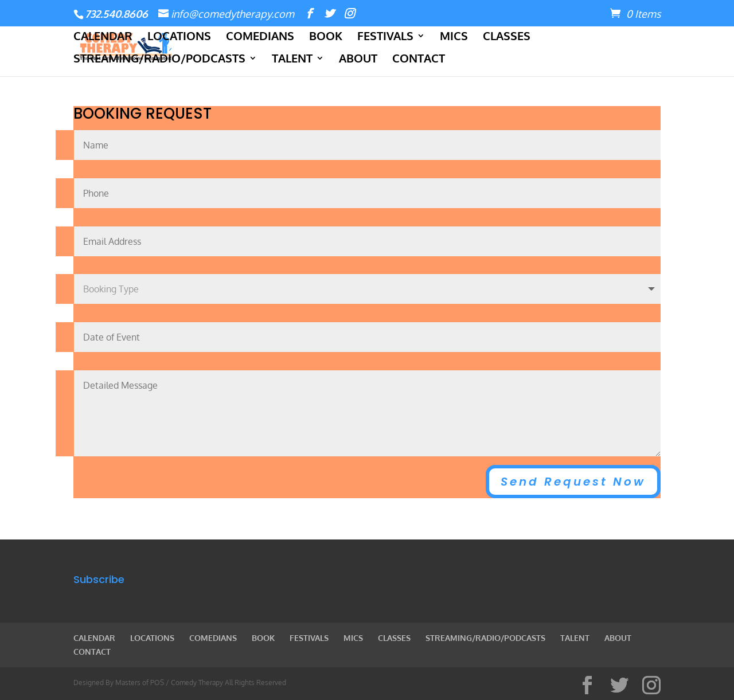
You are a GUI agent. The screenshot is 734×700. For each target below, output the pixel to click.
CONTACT (419, 60)
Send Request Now (573, 482)
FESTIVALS (385, 37)
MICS (454, 37)
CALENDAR (103, 37)
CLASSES (507, 37)
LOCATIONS (179, 37)
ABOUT (358, 60)
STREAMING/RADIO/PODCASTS (159, 60)
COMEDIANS (260, 37)
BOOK (326, 37)
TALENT (292, 60)
